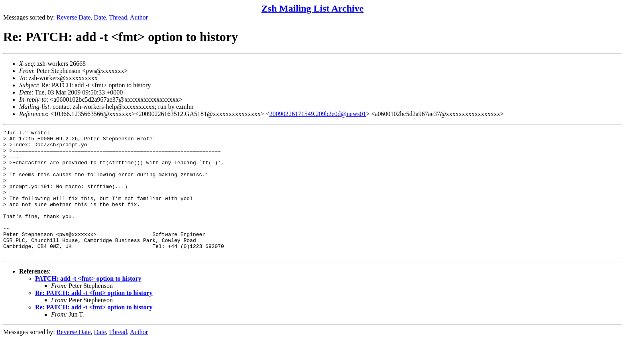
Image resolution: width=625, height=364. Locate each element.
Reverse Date (74, 17)
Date (100, 17)
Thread (118, 17)
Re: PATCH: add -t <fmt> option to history (94, 318)
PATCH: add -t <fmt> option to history (88, 304)
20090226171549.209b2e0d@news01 (318, 114)
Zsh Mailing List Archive (312, 8)
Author (139, 17)
